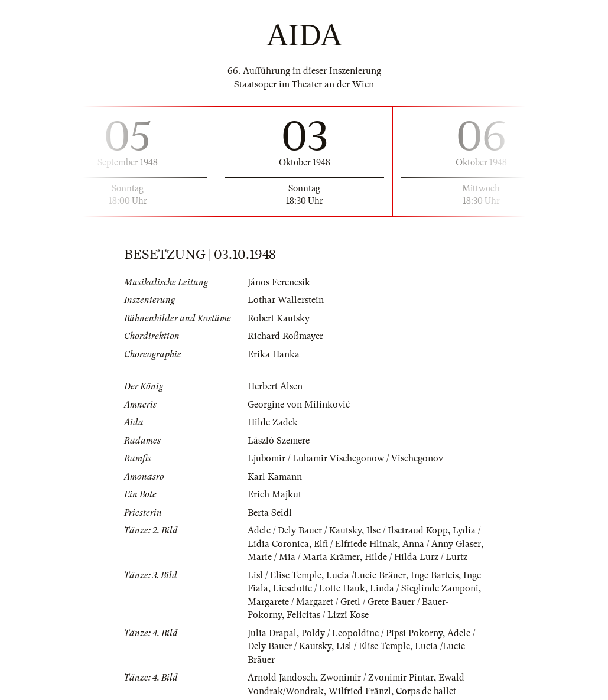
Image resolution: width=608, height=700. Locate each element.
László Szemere (279, 441)
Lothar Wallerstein (286, 300)
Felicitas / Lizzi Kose (328, 615)
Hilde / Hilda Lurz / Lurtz (416, 557)
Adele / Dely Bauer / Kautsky (305, 530)
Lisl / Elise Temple (285, 575)
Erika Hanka (274, 354)
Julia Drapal (272, 633)
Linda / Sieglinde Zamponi (424, 588)
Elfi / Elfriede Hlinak (356, 544)
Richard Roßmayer (285, 336)
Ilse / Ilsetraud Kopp (407, 530)
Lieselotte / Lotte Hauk (319, 588)
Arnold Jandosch (282, 678)
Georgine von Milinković (299, 405)
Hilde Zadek (273, 422)
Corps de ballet (426, 691)
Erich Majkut (274, 494)
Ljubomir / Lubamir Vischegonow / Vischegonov (345, 458)
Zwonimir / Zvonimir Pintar (377, 678)
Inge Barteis (435, 575)
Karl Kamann (275, 477)
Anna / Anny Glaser (442, 544)
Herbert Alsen (275, 386)
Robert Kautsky (279, 318)
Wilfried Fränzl (360, 691)
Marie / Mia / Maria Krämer (304, 557)
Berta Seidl (270, 513)
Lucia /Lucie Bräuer (366, 575)
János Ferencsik (279, 282)
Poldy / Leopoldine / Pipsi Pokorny (372, 633)
